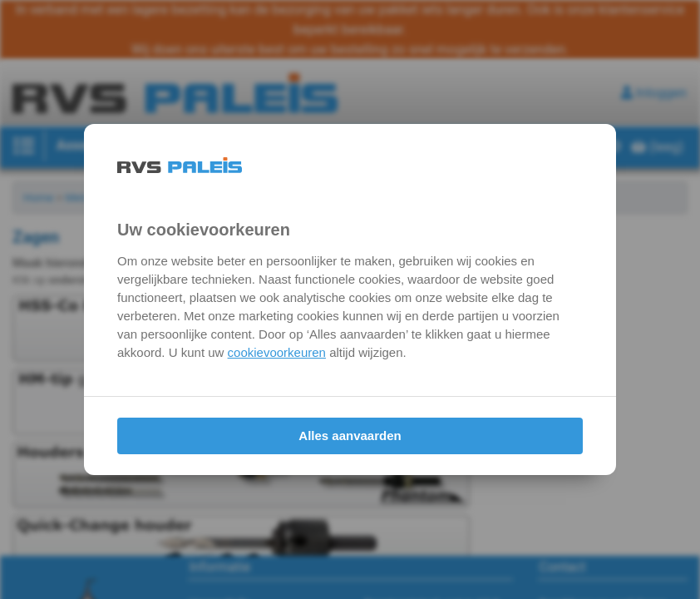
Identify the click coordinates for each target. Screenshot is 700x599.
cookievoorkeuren (277, 352)
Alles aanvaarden (350, 436)
